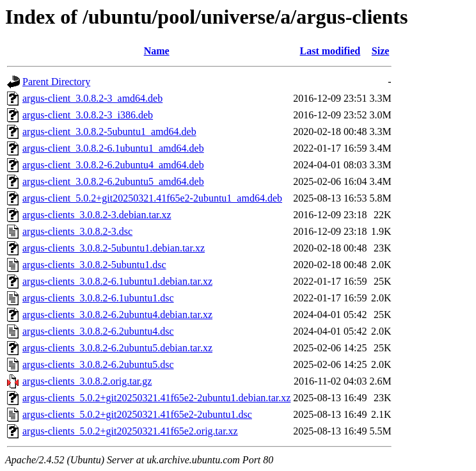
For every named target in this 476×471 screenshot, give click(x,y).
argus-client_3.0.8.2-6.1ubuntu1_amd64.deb (113, 148)
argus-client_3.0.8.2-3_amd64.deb (92, 98)
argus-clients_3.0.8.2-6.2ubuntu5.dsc (98, 364)
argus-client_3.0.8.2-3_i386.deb (88, 115)
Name (157, 51)
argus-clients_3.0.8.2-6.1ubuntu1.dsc (98, 298)
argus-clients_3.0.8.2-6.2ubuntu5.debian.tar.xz (117, 348)
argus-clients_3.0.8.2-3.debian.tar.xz (97, 215)
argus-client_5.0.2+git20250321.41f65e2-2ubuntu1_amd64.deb (152, 198)
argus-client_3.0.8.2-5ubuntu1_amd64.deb (109, 132)
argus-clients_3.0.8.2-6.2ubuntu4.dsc (98, 331)
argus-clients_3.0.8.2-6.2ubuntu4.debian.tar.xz (117, 315)
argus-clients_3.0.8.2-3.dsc (77, 231)
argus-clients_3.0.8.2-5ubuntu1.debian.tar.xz (114, 248)
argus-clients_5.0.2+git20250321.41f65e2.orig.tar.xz (130, 431)
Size (381, 51)
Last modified (330, 51)
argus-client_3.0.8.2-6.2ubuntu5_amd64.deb (113, 181)
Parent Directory (56, 82)
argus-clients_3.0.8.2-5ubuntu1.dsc (94, 265)
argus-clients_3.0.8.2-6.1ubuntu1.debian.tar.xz (117, 281)
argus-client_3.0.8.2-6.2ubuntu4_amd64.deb (113, 165)
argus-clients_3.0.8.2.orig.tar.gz (87, 381)
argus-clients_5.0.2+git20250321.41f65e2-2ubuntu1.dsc (137, 414)
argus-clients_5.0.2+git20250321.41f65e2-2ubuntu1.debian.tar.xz (156, 398)
